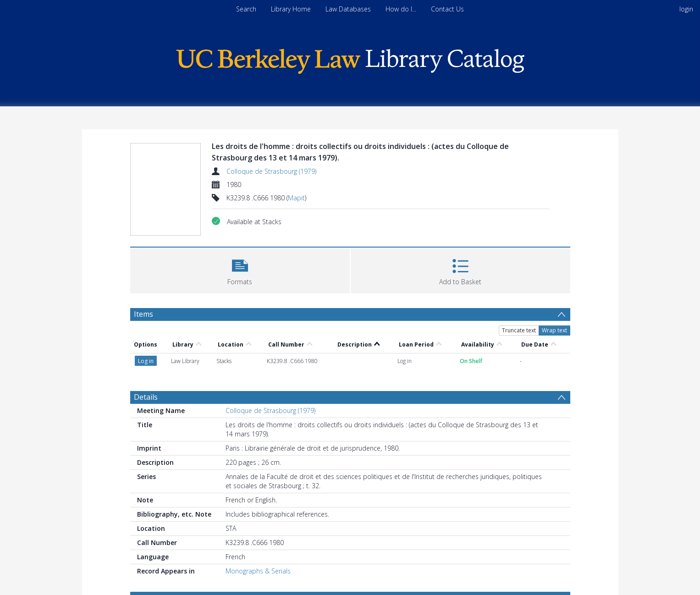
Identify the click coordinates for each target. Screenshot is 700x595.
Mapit (296, 198)
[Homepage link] (350, 59)
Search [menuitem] (246, 9)
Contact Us (447, 9)
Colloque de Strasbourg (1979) (271, 171)
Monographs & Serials (258, 571)
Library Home (291, 9)
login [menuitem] (686, 9)
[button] (240, 269)
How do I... (401, 9)
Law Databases (348, 9)
